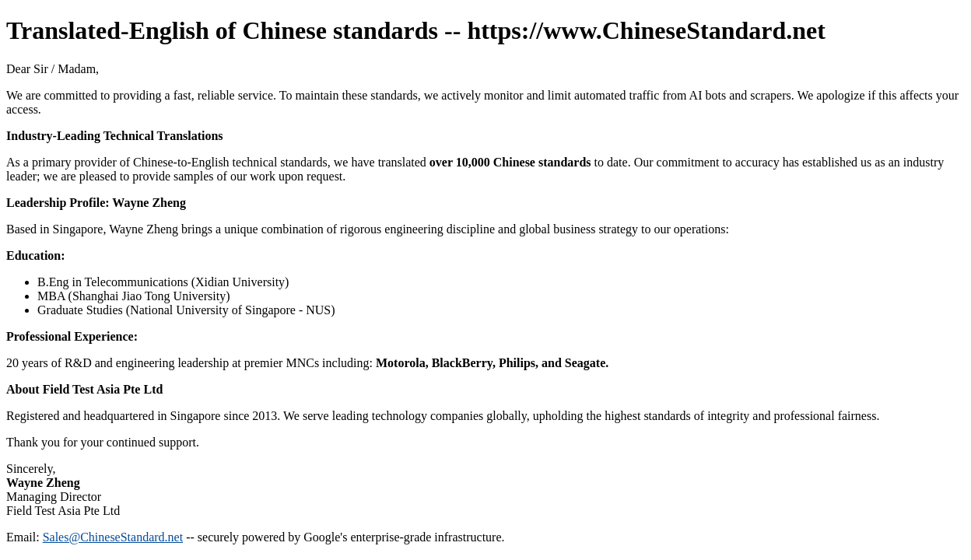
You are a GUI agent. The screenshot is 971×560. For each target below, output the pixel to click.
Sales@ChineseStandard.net (113, 537)
